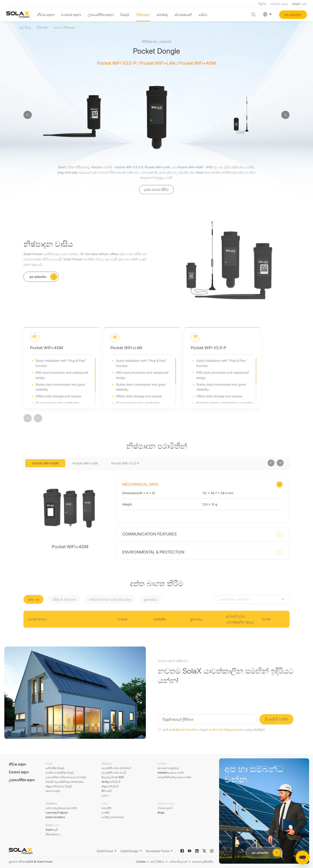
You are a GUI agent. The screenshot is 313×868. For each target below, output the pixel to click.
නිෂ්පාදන (143, 15)
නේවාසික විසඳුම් (55, 768)
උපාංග (105, 795)
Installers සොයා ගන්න (171, 773)
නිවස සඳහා (46, 15)
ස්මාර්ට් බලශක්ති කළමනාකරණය (65, 782)
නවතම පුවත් (165, 808)
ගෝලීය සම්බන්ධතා (113, 817)
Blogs (161, 813)
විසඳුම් (125, 15)
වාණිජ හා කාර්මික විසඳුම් (60, 773)
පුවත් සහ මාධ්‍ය (166, 803)
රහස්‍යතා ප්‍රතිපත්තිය (203, 862)
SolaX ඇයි (52, 830)
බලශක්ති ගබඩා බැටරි (114, 773)
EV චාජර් (107, 791)
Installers (51, 803)
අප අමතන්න (293, 15)
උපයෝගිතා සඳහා (101, 15)
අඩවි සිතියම (158, 862)
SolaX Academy (55, 817)
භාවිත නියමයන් (178, 862)
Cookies (141, 862)
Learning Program (57, 813)
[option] (156, 115)
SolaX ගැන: (52, 825)
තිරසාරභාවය (53, 834)
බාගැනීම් (107, 808)
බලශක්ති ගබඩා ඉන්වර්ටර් (116, 768)
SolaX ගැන (299, 4)
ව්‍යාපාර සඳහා (71, 15)
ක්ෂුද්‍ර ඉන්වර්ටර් (110, 786)
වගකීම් (106, 813)
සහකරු (162, 15)
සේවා (203, 15)
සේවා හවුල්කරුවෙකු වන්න (61, 808)
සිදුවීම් (262, 4)
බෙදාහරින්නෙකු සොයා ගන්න (174, 777)
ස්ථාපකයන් (183, 15)
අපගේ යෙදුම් (53, 791)
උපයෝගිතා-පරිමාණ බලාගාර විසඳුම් (66, 777)
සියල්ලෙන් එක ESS (113, 777)
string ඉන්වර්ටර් (111, 782)
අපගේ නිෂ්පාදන (64, 27)
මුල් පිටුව (25, 27)
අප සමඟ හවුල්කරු (168, 768)
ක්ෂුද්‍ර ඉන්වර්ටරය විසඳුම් (59, 786)
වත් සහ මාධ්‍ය (279, 4)
